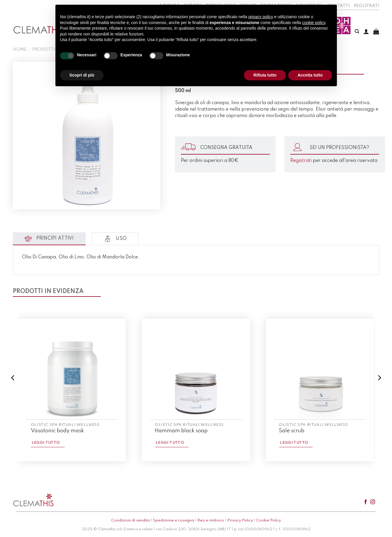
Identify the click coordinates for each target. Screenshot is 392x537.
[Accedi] (366, 31)
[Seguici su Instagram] (373, 502)
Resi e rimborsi (211, 520)
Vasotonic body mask (57, 431)
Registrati (367, 6)
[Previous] (13, 389)
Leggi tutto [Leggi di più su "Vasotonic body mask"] (46, 443)
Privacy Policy (240, 520)
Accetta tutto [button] (310, 75)
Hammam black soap (181, 431)
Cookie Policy (268, 520)
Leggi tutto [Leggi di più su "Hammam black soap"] (170, 443)
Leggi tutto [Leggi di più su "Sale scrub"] (294, 443)
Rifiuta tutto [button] (265, 75)
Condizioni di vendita (130, 520)
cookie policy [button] (314, 23)
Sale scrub (292, 431)
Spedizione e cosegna (174, 520)
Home (20, 50)
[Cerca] (357, 31)
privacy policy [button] (261, 17)
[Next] (379, 389)
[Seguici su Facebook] (366, 502)
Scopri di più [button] (82, 75)
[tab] (49, 239)
